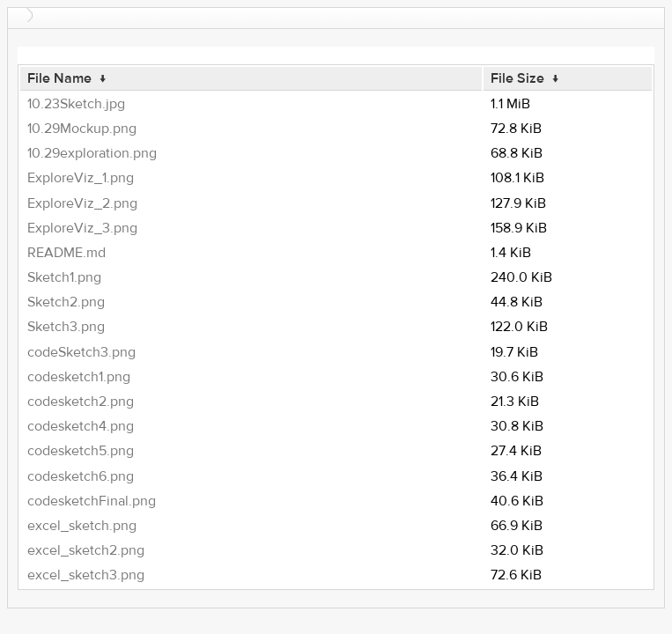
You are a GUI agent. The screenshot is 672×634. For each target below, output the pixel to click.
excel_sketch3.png (86, 575)
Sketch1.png (64, 277)
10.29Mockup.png (82, 129)
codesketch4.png (81, 426)
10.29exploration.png (92, 153)
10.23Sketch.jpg (76, 104)
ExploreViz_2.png (82, 203)
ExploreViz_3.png (82, 228)
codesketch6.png (81, 476)
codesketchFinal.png (92, 501)
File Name (59, 78)
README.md (66, 253)
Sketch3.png (66, 327)
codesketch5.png (81, 451)
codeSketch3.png (81, 352)
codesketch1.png (79, 377)
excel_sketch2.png (86, 550)
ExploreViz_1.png (81, 178)
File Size (517, 78)
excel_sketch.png (82, 526)
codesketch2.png (81, 402)
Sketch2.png (66, 302)
